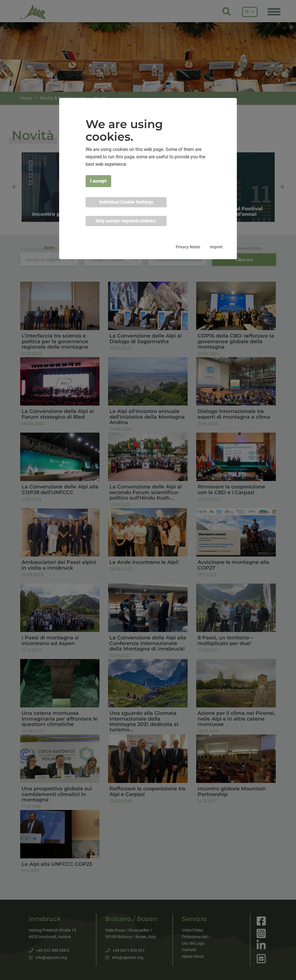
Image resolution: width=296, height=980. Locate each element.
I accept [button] (98, 181)
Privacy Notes (188, 247)
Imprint (216, 247)
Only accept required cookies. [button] (126, 221)
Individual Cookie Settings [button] (126, 202)
